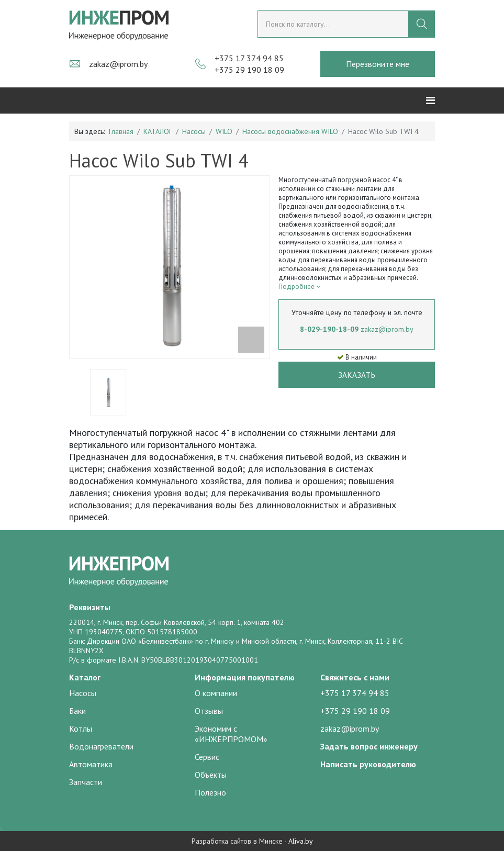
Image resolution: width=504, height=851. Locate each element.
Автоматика (91, 764)
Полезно (210, 792)
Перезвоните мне (378, 64)
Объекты (211, 775)
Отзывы (209, 711)
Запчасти (86, 782)
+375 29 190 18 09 (249, 70)
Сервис (207, 757)
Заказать (357, 375)
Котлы (81, 729)
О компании (216, 693)
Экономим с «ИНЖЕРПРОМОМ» (231, 734)
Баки (77, 711)
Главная (121, 131)
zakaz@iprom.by (118, 64)
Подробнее (299, 287)
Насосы (194, 131)
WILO (224, 131)
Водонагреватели (101, 746)
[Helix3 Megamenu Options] (430, 100)
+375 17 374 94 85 (249, 58)
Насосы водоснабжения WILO (290, 131)
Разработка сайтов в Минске (237, 841)
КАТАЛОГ (158, 131)
